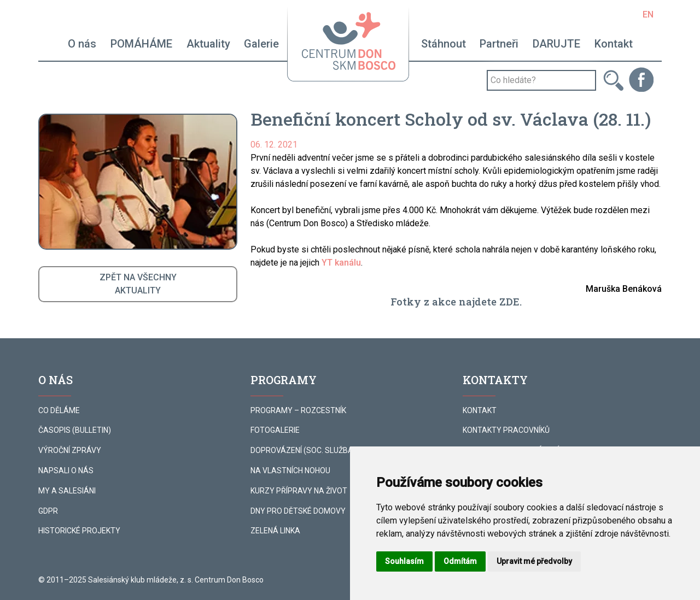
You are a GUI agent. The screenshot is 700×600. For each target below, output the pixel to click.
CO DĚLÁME (59, 410)
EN (648, 14)
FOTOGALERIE (275, 430)
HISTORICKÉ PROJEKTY (79, 531)
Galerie (261, 44)
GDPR (48, 511)
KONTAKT (480, 410)
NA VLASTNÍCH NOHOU (290, 470)
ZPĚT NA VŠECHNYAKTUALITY (138, 284)
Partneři (499, 44)
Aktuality (208, 44)
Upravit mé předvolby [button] (534, 561)
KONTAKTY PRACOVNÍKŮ (506, 430)
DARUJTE (556, 44)
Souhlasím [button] (404, 561)
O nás (82, 44)
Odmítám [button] (460, 561)
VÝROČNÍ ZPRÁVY (70, 450)
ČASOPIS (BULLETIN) (75, 430)
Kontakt (614, 44)
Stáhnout (444, 44)
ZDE (509, 302)
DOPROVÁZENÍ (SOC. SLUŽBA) (303, 450)
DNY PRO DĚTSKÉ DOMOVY (298, 511)
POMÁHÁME (141, 44)
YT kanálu (341, 263)
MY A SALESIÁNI (67, 491)
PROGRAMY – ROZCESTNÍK (298, 410)
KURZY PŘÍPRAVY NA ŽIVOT (299, 491)
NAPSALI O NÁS (66, 470)
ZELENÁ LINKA (275, 531)
